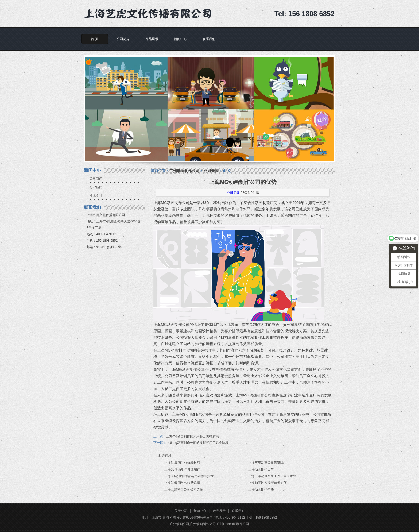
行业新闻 (96, 187)
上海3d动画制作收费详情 (182, 483)
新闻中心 (180, 39)
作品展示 (152, 39)
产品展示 (219, 511)
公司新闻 (96, 179)
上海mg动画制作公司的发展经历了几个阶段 (197, 443)
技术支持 (96, 196)
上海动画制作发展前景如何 (267, 483)
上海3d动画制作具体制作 (182, 469)
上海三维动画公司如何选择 (184, 489)
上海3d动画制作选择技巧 (182, 463)
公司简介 (123, 39)
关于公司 (181, 511)
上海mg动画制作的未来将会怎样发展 (193, 436)
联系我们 (209, 39)
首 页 (94, 39)
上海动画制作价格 (261, 489)
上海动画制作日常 (261, 469)
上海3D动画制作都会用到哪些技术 (189, 476)
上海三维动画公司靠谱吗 (266, 463)
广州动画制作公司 (184, 171)
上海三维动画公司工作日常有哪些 (272, 476)
